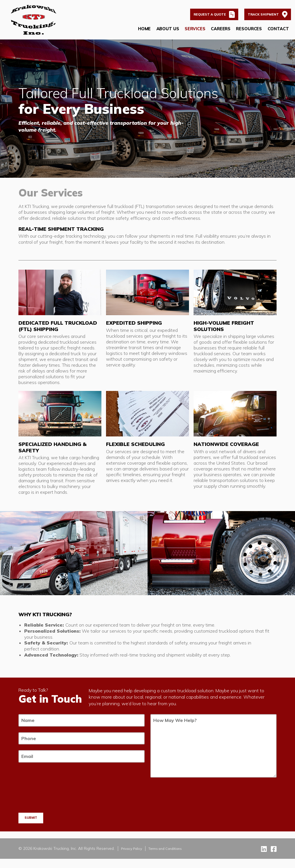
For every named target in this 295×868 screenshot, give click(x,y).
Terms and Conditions (172, 857)
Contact (278, 32)
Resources (249, 32)
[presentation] (62, 816)
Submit (33, 826)
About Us (167, 32)
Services (194, 32)
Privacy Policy (134, 857)
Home (144, 32)
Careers (220, 32)
